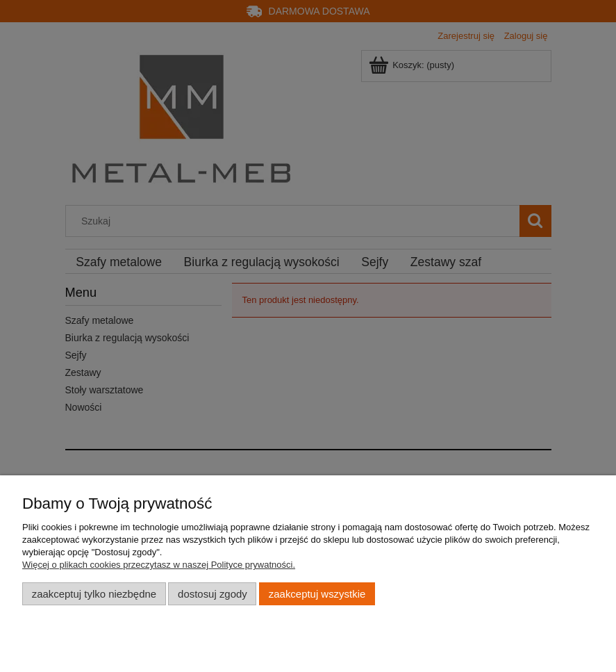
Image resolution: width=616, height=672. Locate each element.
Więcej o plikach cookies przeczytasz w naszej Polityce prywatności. (159, 565)
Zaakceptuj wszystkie (317, 594)
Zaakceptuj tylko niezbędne (94, 594)
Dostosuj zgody (213, 594)
